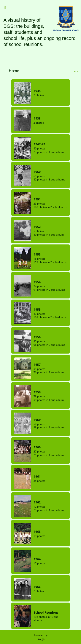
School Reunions (46, 612)
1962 (37, 502)
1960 (37, 447)
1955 (37, 309)
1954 (37, 282)
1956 (37, 337)
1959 (37, 420)
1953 (37, 254)
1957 (37, 365)
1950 (37, 172)
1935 (37, 91)
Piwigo (41, 639)
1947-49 (39, 144)
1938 (37, 118)
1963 (37, 532)
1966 (37, 587)
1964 (37, 559)
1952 (37, 227)
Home (14, 71)
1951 (37, 199)
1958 (37, 392)
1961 (37, 476)
